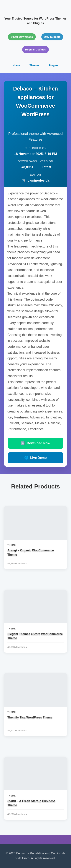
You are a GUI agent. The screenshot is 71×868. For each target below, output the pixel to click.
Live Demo (35, 458)
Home (16, 65)
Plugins (54, 65)
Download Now (35, 443)
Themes (34, 65)
